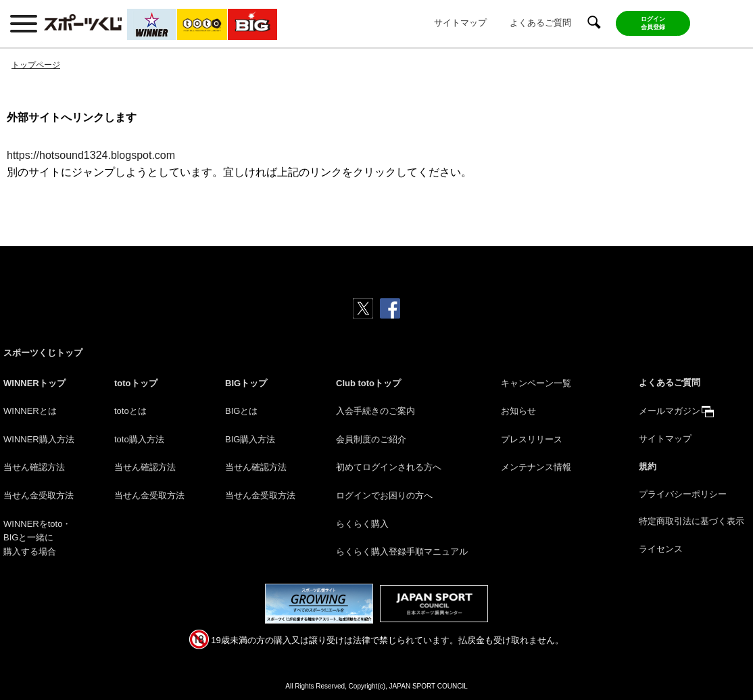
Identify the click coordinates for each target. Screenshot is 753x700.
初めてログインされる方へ (389, 467)
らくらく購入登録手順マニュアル (402, 552)
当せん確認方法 (34, 467)
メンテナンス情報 (536, 467)
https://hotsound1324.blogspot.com (91, 155)
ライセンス (661, 549)
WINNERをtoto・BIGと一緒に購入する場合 (37, 538)
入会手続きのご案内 (375, 411)
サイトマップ (460, 23)
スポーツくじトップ (43, 353)
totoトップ (136, 383)
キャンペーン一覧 (536, 383)
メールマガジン (670, 411)
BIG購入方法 (250, 439)
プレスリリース (532, 439)
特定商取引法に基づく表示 (691, 521)
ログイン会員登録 (653, 23)
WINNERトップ (34, 383)
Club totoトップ (368, 383)
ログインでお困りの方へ (384, 495)
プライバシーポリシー (683, 494)
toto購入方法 (139, 439)
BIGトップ (246, 383)
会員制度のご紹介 (371, 439)
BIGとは (241, 411)
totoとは (130, 411)
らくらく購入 (362, 524)
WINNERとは (30, 411)
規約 (648, 466)
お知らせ (518, 411)
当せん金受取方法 (39, 495)
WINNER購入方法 (39, 439)
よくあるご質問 (540, 23)
